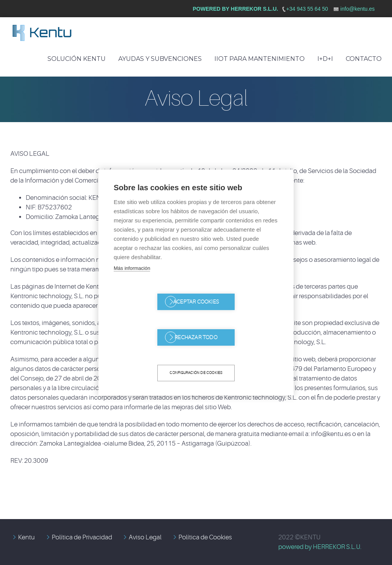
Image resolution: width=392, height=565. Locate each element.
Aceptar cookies (152, 320)
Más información (132, 286)
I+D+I (325, 59)
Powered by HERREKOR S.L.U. (236, 9)
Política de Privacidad (82, 537)
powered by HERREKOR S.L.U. (320, 547)
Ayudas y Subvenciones (160, 59)
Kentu (26, 537)
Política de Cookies (205, 537)
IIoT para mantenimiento (260, 59)
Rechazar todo (240, 320)
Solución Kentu (77, 59)
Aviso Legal (145, 537)
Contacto (364, 59)
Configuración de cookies (196, 355)
